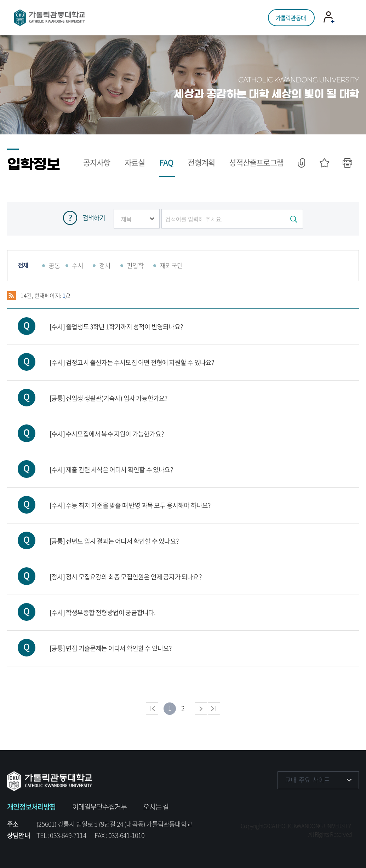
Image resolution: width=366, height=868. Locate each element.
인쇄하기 (347, 163)
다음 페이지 (201, 709)
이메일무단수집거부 (100, 807)
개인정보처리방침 (32, 807)
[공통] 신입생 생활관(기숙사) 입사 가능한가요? (87, 392)
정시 (105, 265)
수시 (78, 265)
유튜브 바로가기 (327, 802)
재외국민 (171, 265)
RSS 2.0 (12, 296)
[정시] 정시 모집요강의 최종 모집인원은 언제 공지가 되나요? (104, 570)
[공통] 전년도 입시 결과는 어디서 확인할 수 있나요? (93, 535)
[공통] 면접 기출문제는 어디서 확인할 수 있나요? (89, 642)
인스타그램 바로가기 (306, 802)
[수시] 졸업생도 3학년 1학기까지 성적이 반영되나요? (95, 320)
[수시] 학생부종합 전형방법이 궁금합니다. (81, 606)
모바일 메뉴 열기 (346, 18)
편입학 (135, 265)
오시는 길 (156, 807)
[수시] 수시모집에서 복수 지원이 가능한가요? (85, 427)
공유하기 (301, 163)
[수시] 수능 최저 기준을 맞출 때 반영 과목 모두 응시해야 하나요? (109, 499)
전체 (23, 265)
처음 (152, 709)
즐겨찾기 (324, 163)
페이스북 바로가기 (284, 802)
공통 (54, 265)
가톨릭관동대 (291, 18)
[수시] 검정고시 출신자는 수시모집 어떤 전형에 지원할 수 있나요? (110, 356)
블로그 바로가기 (349, 802)
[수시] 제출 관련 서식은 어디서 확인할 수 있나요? (90, 463)
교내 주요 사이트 (307, 780)
